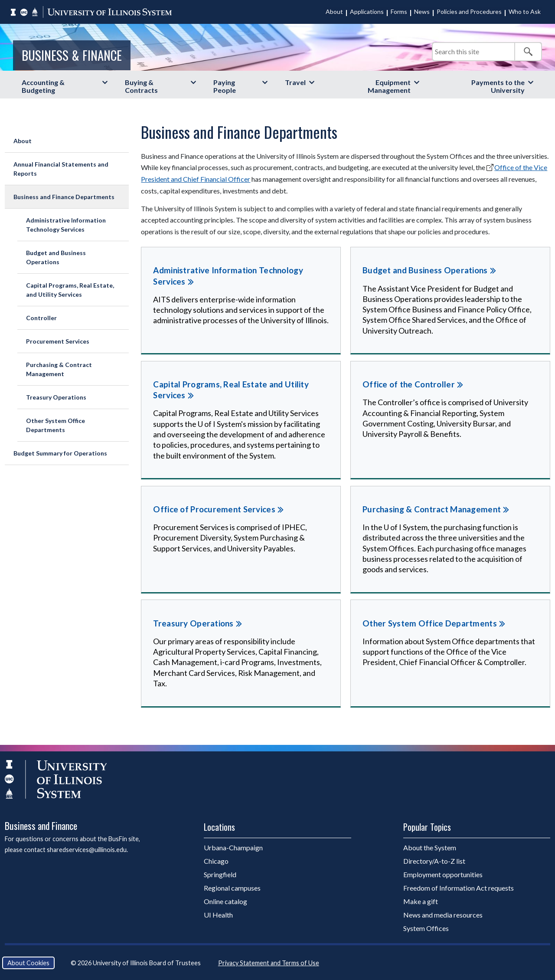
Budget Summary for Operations (60, 453)
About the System (430, 847)
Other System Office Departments (55, 425)
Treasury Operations (56, 397)
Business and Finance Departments (64, 197)
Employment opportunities (443, 874)
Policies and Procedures (469, 11)
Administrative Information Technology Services (66, 225)
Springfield (220, 874)
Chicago (216, 861)
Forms (399, 11)
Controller (41, 318)
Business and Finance (41, 826)
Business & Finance (72, 55)
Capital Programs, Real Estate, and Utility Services (70, 290)
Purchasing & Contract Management (59, 369)
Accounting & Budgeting (43, 86)
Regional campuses (232, 888)
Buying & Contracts (141, 86)
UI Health (218, 915)
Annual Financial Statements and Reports (61, 169)
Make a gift (421, 901)
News (422, 11)
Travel (295, 82)
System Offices (426, 928)
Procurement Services (58, 341)
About (334, 11)
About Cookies (28, 963)
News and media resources (443, 915)
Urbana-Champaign (233, 847)
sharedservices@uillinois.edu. (87, 850)
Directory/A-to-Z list (434, 861)
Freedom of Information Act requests (459, 888)
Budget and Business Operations (56, 257)
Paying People (225, 86)
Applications (367, 11)
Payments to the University (498, 86)
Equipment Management (389, 86)
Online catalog (225, 901)
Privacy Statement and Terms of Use (269, 963)
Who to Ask (525, 11)
